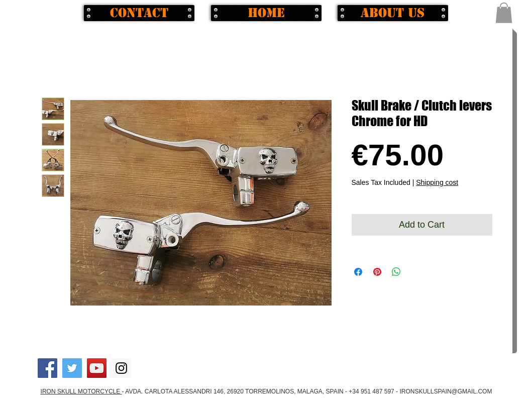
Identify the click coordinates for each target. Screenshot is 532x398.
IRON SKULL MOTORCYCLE (81, 391)
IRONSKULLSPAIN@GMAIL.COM (446, 391)
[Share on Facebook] (358, 272)
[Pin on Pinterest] (377, 272)
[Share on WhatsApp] (396, 272)
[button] (504, 13)
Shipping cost (437, 182)
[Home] (266, 13)
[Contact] (139, 13)
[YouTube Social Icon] (97, 368)
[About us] (393, 13)
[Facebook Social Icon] (47, 368)
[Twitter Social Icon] (72, 368)
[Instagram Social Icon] (121, 368)
